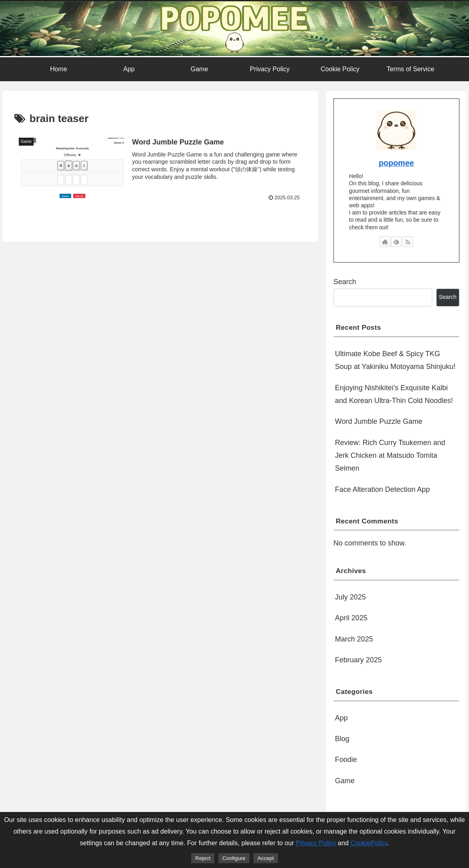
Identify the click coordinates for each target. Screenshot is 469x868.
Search (345, 282)
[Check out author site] (385, 242)
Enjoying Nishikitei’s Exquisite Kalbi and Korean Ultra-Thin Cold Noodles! (394, 394)
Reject (203, 858)
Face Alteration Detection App (382, 489)
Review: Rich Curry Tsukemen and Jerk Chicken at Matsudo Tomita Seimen (390, 456)
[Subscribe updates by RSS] (408, 242)
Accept (266, 858)
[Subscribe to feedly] (396, 242)
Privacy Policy (316, 843)
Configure (234, 858)
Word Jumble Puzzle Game (379, 421)
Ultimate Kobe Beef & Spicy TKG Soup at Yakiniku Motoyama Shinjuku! (395, 360)
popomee (396, 163)
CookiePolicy (369, 843)
